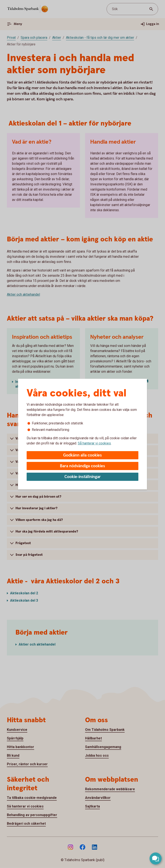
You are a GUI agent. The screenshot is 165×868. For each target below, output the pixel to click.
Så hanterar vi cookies (94, 443)
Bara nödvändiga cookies (82, 466)
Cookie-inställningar (83, 477)
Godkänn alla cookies (82, 455)
